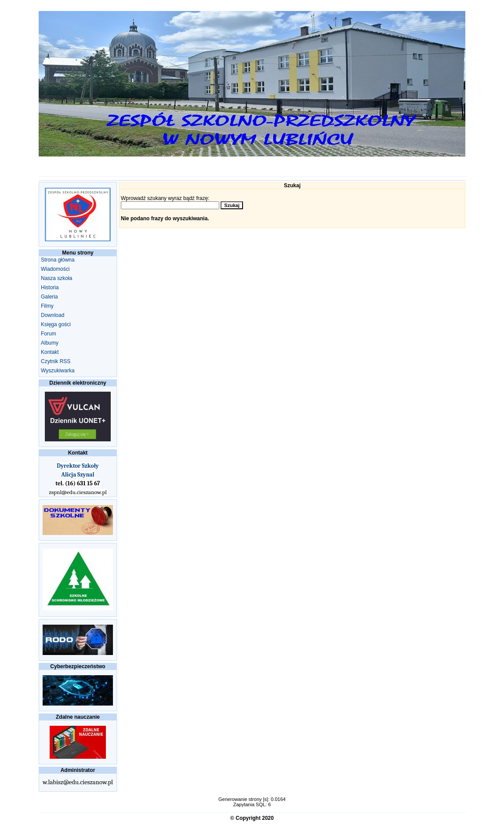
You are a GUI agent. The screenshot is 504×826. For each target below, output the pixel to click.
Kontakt (50, 352)
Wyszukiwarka (58, 371)
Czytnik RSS (56, 361)
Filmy (47, 306)
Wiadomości (55, 269)
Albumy (50, 343)
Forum (49, 334)
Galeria (49, 297)
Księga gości (56, 324)
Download (53, 315)
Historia (50, 287)
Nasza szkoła (56, 278)
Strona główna (58, 260)
